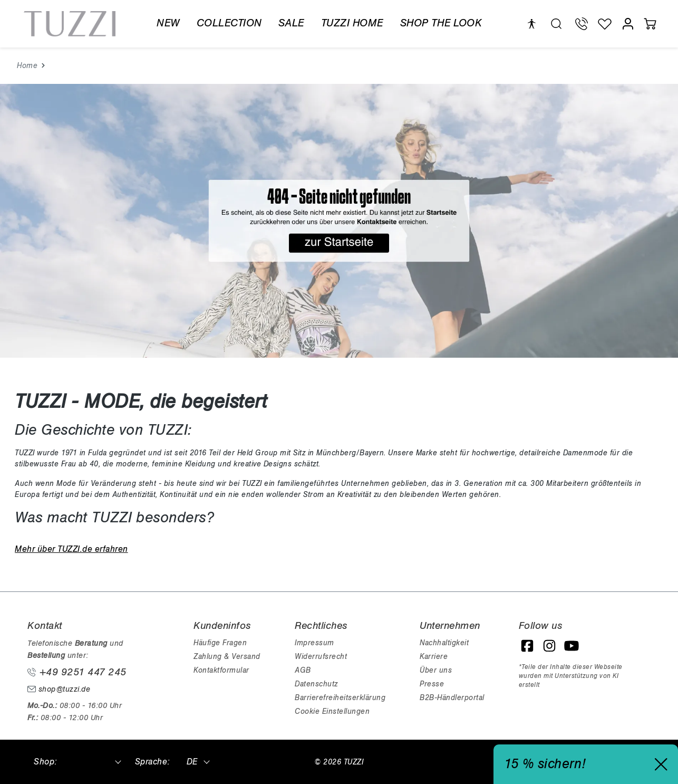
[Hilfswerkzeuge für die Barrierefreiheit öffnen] (531, 24)
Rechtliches (321, 626)
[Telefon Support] (582, 24)
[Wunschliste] (605, 24)
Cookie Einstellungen (332, 711)
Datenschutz (316, 684)
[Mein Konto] (628, 24)
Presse (432, 684)
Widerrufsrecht (321, 657)
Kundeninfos (222, 626)
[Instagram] (549, 646)
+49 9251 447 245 (77, 672)
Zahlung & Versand (227, 657)
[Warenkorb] (650, 24)
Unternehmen (450, 626)
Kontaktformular (221, 670)
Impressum (314, 643)
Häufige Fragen (220, 643)
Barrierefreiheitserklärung (340, 698)
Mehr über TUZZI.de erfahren (71, 549)
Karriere (434, 657)
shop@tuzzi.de (59, 689)
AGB (303, 670)
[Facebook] (527, 646)
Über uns (436, 670)
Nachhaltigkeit (444, 643)
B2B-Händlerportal (452, 698)
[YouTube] (572, 646)
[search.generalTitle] (556, 24)
